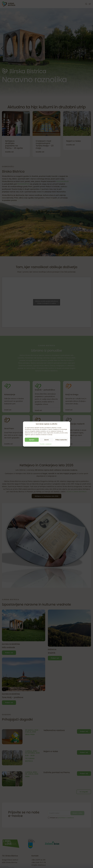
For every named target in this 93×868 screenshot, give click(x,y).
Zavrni (46, 440)
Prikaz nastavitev (61, 440)
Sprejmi (32, 440)
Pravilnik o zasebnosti (46, 444)
